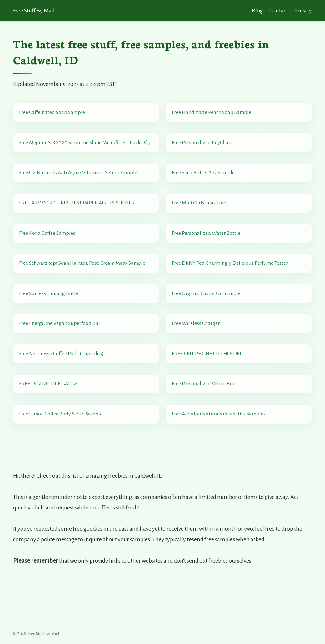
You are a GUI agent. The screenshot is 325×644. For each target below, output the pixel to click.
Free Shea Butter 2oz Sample (204, 182)
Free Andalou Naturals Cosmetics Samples (220, 452)
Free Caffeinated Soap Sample (53, 114)
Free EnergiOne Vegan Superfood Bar (61, 351)
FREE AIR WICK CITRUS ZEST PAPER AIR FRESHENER (78, 216)
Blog (257, 11)
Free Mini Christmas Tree (200, 216)
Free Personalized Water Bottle (207, 249)
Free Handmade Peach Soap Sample (212, 114)
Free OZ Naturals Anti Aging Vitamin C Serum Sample (79, 182)
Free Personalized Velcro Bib (204, 418)
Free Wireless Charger (197, 351)
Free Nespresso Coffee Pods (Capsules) (62, 385)
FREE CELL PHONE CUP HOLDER (208, 385)
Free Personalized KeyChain (203, 148)
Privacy (303, 11)
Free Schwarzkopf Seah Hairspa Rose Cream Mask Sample (83, 283)
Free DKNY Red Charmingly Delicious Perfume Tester (231, 283)
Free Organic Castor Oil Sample (207, 317)
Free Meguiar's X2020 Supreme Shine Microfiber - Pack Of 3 (85, 148)
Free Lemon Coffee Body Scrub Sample (62, 452)
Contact (279, 11)
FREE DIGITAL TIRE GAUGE (49, 418)
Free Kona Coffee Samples (48, 249)
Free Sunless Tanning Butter (51, 317)
